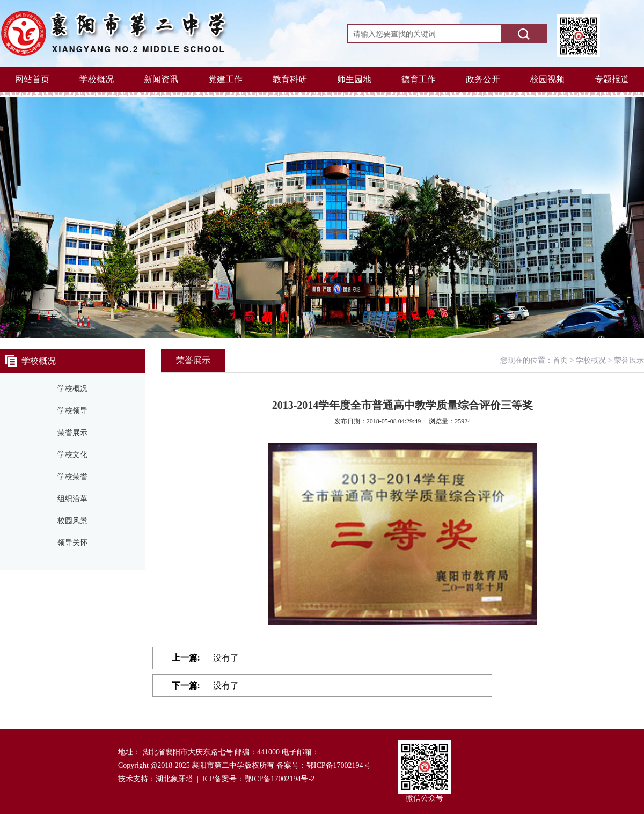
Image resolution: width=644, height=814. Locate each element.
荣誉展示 (72, 433)
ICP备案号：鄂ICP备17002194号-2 (258, 779)
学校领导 (72, 411)
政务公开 (483, 79)
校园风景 (72, 521)
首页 (560, 360)
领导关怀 (72, 543)
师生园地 (354, 79)
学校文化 (72, 455)
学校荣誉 (72, 477)
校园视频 (547, 79)
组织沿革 (72, 499)
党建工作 (225, 79)
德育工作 (419, 79)
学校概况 (97, 79)
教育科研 (290, 79)
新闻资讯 (161, 79)
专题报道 (612, 79)
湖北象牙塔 (174, 779)
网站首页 (32, 79)
